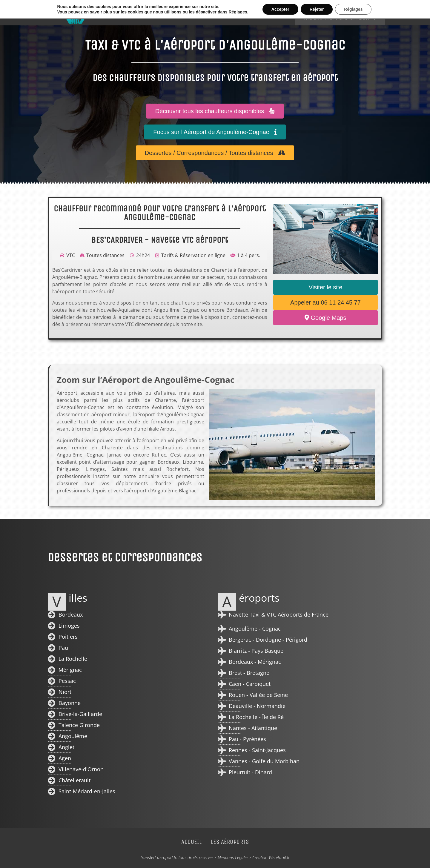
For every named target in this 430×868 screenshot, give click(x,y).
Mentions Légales (233, 857)
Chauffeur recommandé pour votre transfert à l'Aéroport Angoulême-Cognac (160, 213)
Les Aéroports (270, 13)
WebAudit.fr (279, 857)
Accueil (229, 13)
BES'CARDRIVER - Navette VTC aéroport (160, 240)
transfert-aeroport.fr (159, 857)
